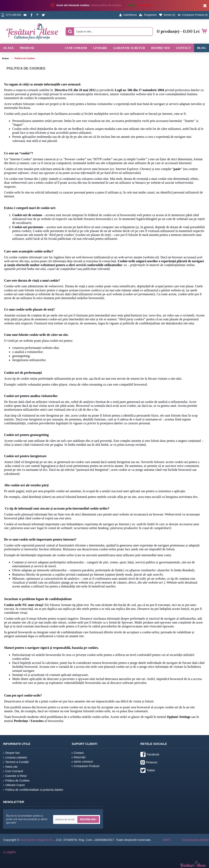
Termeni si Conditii (16, 762)
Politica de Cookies (25, 58)
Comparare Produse (86, 766)
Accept (131, 5)
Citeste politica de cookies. (106, 5)
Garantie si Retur (15, 776)
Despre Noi (11, 753)
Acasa (5, 58)
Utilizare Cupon (14, 785)
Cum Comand (13, 771)
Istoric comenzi (82, 762)
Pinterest (149, 763)
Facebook (150, 755)
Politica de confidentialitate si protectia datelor (33, 790)
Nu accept (145, 5)
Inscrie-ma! (88, 819)
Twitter (148, 771)
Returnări (79, 757)
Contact (78, 753)
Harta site (10, 767)
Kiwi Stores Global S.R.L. (37, 840)
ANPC (167, 840)
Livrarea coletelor (15, 758)
